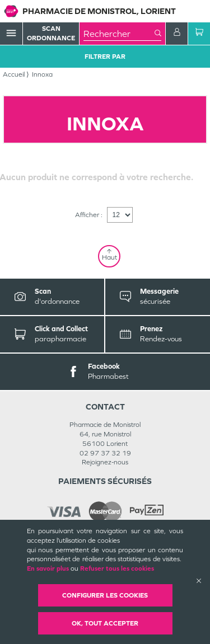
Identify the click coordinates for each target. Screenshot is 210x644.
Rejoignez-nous (105, 462)
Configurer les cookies (105, 595)
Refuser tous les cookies (117, 568)
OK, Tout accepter (105, 623)
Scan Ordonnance (51, 33)
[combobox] (119, 34)
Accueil (14, 74)
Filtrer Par (105, 57)
